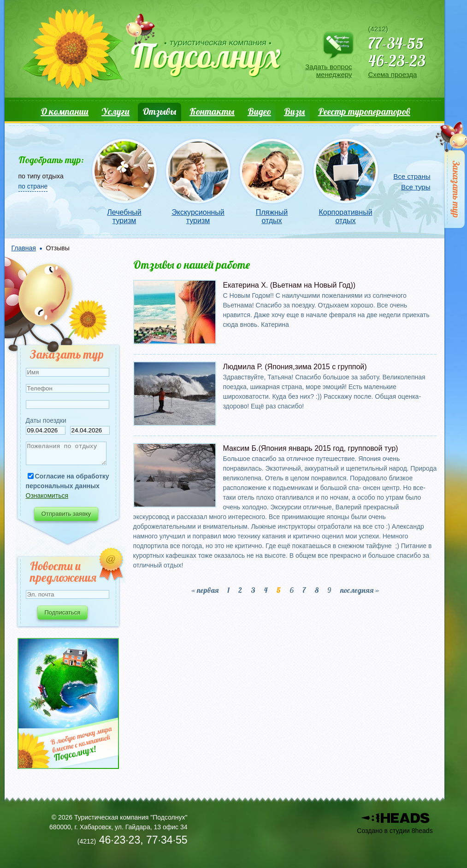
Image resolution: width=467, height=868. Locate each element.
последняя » (360, 590)
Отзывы (160, 111)
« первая (205, 590)
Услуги (115, 111)
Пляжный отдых (272, 216)
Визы (295, 111)
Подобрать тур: (51, 160)
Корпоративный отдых (345, 216)
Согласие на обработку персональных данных (68, 485)
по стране (33, 186)
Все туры (416, 187)
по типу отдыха (41, 176)
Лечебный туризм (124, 216)
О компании (65, 111)
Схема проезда (393, 74)
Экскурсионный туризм (198, 216)
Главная (24, 248)
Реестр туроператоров (364, 111)
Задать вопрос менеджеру (328, 71)
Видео (259, 111)
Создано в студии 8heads (395, 831)
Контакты (212, 111)
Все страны (412, 176)
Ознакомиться (47, 500)
